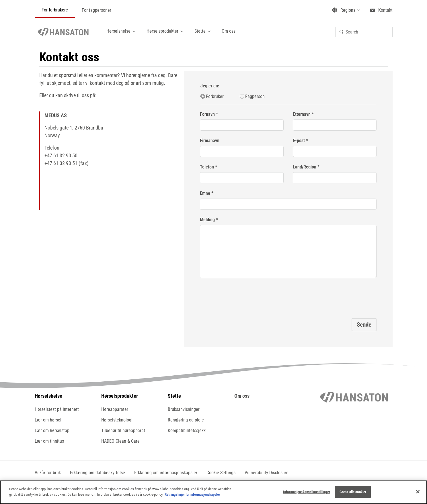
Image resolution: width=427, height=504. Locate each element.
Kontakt (385, 10)
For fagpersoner (96, 10)
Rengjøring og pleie (186, 420)
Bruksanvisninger (184, 409)
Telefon (207, 167)
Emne (205, 193)
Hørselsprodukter (162, 31)
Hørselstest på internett (57, 409)
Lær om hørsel (48, 420)
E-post (299, 141)
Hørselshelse (118, 31)
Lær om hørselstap (52, 431)
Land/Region (305, 167)
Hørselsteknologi (117, 420)
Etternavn (302, 114)
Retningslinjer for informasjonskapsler (192, 494)
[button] (221, 473)
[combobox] (364, 32)
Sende (364, 325)
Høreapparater (115, 409)
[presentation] (243, 296)
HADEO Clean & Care (120, 441)
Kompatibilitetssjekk (187, 431)
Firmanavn (210, 141)
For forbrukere (55, 10)
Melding (207, 220)
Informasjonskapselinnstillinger (307, 492)
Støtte (200, 31)
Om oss (229, 31)
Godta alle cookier (353, 492)
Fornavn (207, 114)
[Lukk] (418, 492)
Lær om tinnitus (49, 441)
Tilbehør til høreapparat (123, 431)
